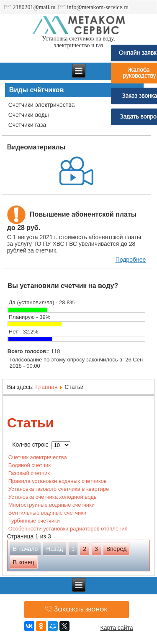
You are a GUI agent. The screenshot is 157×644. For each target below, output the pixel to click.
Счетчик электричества (38, 457)
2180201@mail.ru (30, 7)
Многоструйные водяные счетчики (51, 505)
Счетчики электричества (42, 105)
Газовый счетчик (29, 473)
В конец (24, 562)
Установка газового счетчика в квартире (59, 489)
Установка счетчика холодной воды (53, 497)
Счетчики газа (27, 125)
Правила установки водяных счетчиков (58, 481)
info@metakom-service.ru (93, 7)
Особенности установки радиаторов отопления (68, 529)
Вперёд (116, 549)
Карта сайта (117, 628)
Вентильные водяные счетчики (48, 513)
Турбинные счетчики (34, 521)
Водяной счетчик (30, 465)
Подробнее (131, 260)
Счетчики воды (29, 115)
